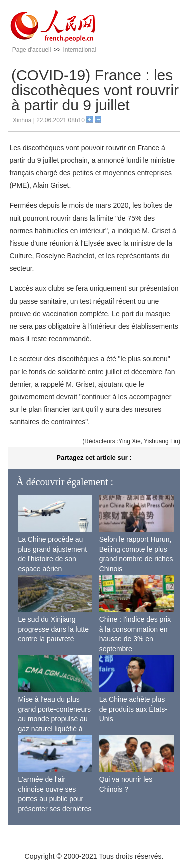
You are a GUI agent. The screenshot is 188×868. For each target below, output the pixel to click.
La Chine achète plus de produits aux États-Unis (133, 709)
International (79, 50)
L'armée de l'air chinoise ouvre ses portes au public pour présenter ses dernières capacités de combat (54, 799)
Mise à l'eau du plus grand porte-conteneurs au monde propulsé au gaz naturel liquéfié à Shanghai (54, 719)
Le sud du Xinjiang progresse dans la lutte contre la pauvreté (53, 629)
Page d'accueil (32, 50)
